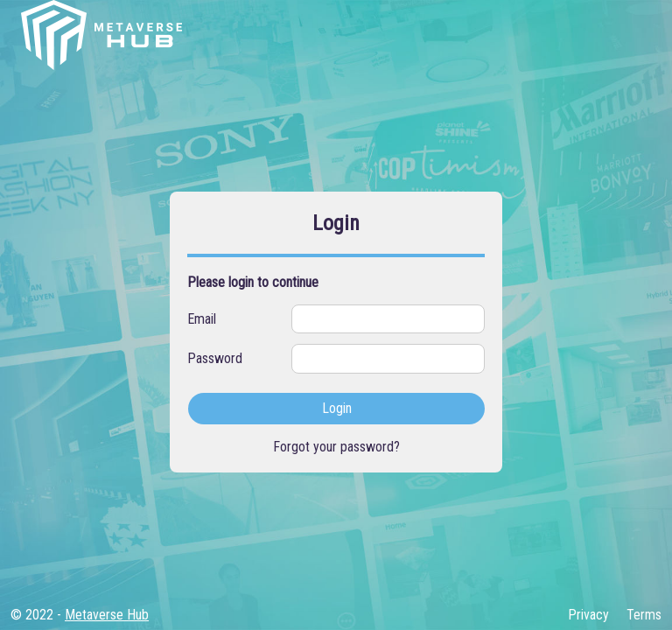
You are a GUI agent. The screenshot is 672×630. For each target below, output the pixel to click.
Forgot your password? (336, 447)
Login (337, 408)
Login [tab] (336, 223)
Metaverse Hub (107, 615)
